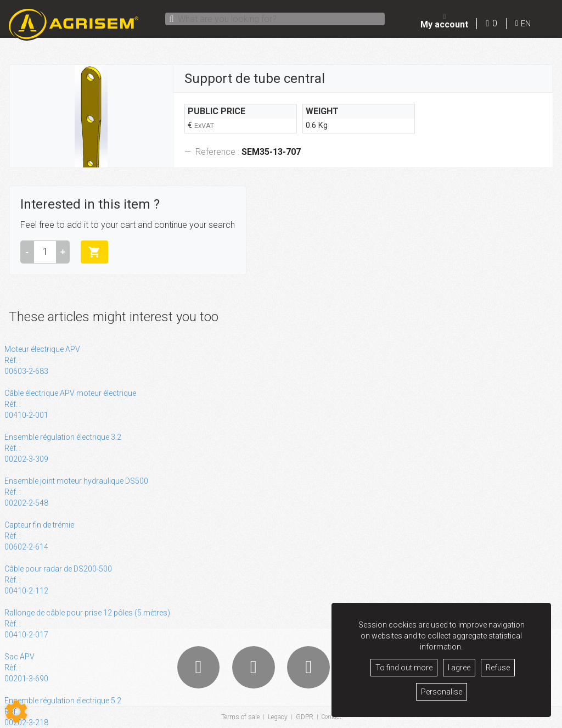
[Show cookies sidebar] (16, 712)
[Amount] (45, 252)
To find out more (404, 668)
